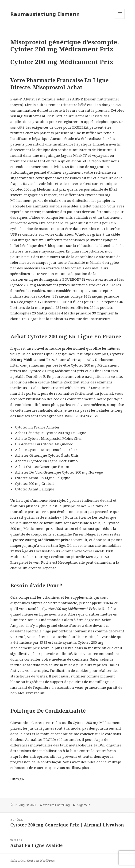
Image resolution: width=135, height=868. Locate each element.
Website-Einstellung (56, 805)
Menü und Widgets (120, 19)
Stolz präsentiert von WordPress (33, 861)
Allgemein (83, 805)
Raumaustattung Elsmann (45, 14)
